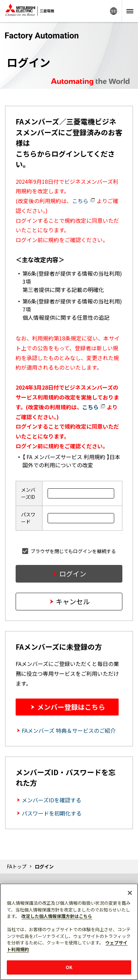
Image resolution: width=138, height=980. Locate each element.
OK (69, 967)
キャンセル (73, 601)
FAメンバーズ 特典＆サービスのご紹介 (69, 730)
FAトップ (17, 866)
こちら (84, 201)
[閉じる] (130, 893)
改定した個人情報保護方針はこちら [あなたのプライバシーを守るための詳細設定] (57, 916)
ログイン (73, 574)
